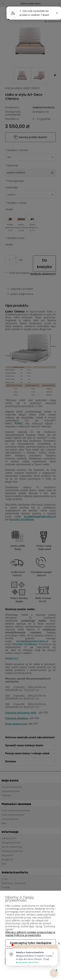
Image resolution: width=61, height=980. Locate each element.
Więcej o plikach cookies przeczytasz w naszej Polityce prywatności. (30, 934)
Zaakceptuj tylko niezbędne (31, 943)
